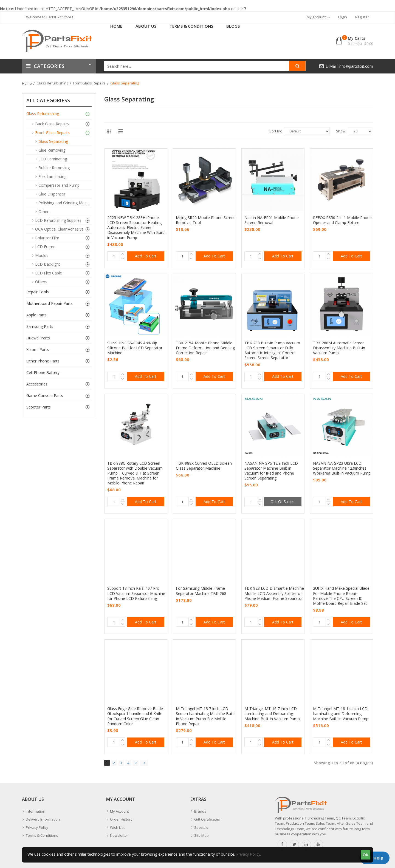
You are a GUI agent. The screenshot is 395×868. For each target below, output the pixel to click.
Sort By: (276, 131)
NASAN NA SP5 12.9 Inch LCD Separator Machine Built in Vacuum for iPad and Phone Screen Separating (271, 471)
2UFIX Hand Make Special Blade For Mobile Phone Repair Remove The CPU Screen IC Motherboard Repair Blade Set (341, 596)
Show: (341, 131)
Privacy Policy (248, 854)
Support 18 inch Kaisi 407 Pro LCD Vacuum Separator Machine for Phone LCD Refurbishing (136, 593)
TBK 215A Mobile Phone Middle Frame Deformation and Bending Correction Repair (205, 348)
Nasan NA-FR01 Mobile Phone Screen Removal (272, 220)
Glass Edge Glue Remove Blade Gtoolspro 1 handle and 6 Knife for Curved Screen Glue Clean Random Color (135, 716)
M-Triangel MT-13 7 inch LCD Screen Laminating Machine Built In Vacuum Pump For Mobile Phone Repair (205, 716)
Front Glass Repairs (89, 83)
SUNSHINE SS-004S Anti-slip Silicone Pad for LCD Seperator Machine (135, 348)
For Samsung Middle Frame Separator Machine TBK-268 (201, 591)
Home (27, 83)
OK (366, 855)
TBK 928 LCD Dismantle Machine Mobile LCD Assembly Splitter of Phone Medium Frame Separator (274, 593)
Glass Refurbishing (52, 83)
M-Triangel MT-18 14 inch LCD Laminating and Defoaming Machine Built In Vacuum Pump (341, 714)
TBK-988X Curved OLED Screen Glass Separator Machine (204, 466)
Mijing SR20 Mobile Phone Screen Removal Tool (206, 220)
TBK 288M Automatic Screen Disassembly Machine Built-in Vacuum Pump (339, 348)
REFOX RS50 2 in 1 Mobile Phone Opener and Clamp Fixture (342, 220)
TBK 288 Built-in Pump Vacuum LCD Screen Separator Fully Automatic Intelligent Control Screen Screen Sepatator (272, 351)
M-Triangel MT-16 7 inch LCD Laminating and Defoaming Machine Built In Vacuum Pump (272, 714)
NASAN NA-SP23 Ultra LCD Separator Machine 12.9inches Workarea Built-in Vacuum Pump (342, 468)
